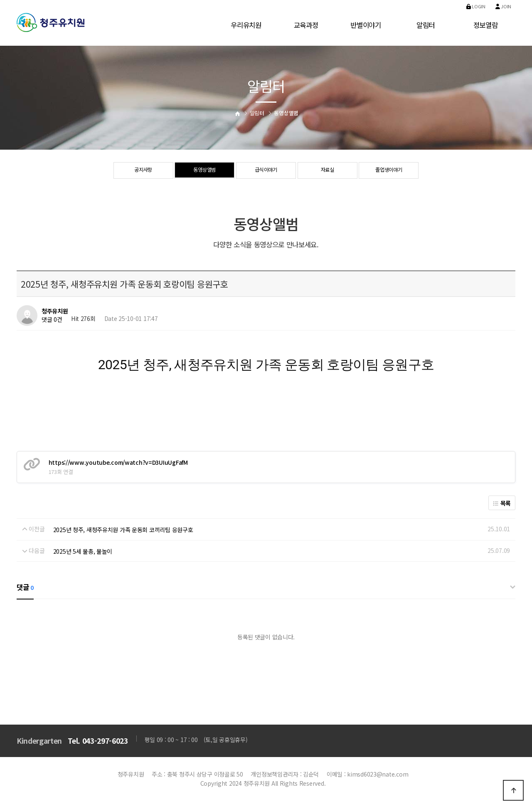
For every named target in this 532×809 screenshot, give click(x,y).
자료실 (327, 171)
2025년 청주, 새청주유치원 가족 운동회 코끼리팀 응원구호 (123, 530)
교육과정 (306, 25)
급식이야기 (266, 171)
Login (476, 6)
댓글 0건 (52, 319)
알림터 (426, 25)
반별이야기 (366, 25)
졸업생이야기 (389, 171)
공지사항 (143, 171)
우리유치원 (246, 25)
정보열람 (486, 25)
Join (503, 6)
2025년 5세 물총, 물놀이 (83, 551)
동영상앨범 (205, 171)
